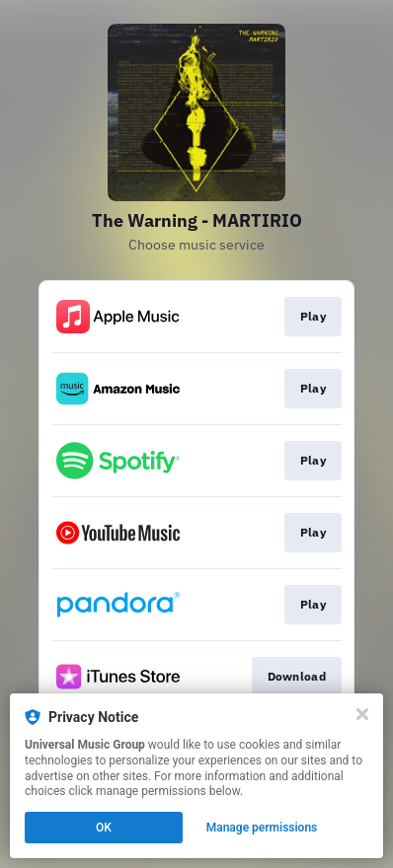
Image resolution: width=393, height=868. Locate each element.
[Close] (362, 714)
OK (104, 828)
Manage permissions (262, 828)
